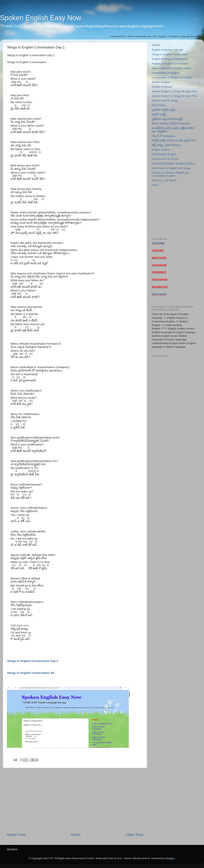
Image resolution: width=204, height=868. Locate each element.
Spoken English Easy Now (41, 18)
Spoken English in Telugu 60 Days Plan (174, 96)
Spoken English (161, 82)
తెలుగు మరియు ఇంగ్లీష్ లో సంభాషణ (171, 123)
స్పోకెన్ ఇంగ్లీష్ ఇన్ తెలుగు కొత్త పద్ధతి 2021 (174, 140)
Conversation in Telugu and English (172, 77)
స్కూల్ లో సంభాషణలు (164, 136)
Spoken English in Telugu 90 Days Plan (174, 91)
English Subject (161, 150)
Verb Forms (159, 105)
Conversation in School (165, 159)
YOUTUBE (158, 243)
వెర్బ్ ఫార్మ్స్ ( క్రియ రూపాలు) (166, 145)
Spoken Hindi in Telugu (165, 101)
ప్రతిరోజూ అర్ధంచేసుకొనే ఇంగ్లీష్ (167, 119)
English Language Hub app (168, 50)
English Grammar (162, 87)
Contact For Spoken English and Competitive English (171, 174)
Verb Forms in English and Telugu (171, 168)
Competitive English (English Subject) (173, 163)
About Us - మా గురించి (164, 180)
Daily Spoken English (164, 154)
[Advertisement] (75, 800)
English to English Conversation (170, 64)
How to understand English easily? (172, 68)
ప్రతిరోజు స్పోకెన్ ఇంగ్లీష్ (164, 110)
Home (76, 835)
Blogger (170, 858)
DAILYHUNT (159, 294)
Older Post (135, 835)
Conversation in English (166, 73)
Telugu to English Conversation (170, 54)
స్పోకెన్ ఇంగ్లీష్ (159, 114)
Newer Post (16, 835)
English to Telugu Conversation (170, 59)
